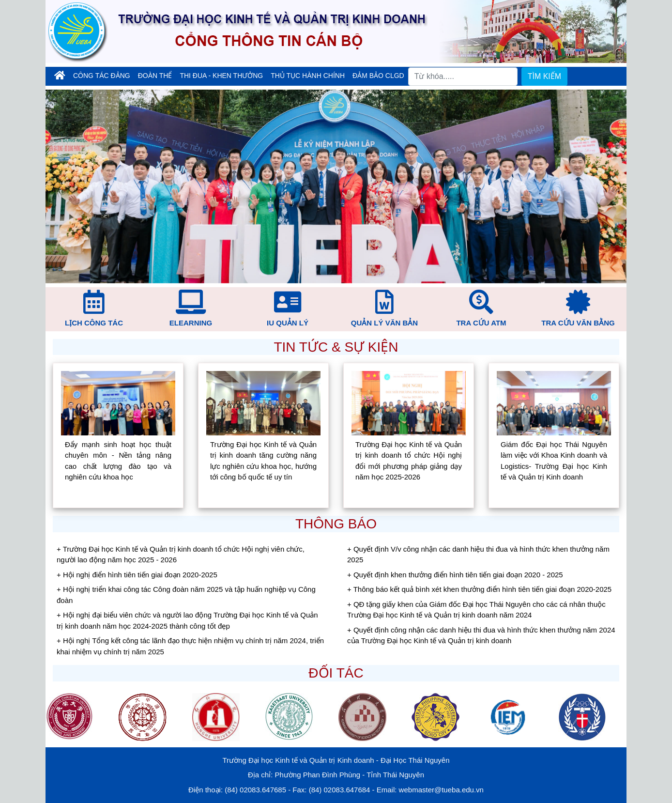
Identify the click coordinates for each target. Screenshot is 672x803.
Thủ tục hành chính (308, 76)
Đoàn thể (155, 76)
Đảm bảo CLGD (378, 76)
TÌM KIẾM (544, 76)
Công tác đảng (102, 76)
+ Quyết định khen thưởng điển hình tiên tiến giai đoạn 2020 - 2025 (455, 575)
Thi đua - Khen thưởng (221, 76)
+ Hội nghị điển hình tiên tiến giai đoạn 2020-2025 (137, 575)
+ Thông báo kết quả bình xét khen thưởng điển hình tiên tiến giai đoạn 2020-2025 (479, 589)
